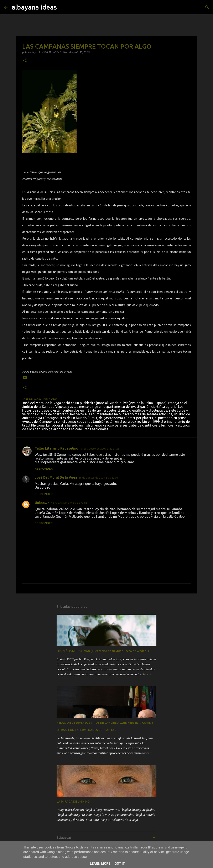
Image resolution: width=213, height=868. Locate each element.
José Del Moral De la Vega (56, 477)
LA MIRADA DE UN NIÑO (73, 802)
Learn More (100, 864)
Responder (44, 469)
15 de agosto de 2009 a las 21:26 (100, 449)
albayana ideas (34, 7)
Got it (120, 864)
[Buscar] (207, 7)
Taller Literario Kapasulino (56, 448)
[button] (25, 61)
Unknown (42, 503)
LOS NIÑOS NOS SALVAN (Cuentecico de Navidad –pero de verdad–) (103, 651)
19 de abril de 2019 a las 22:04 (69, 503)
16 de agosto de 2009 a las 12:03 (98, 478)
